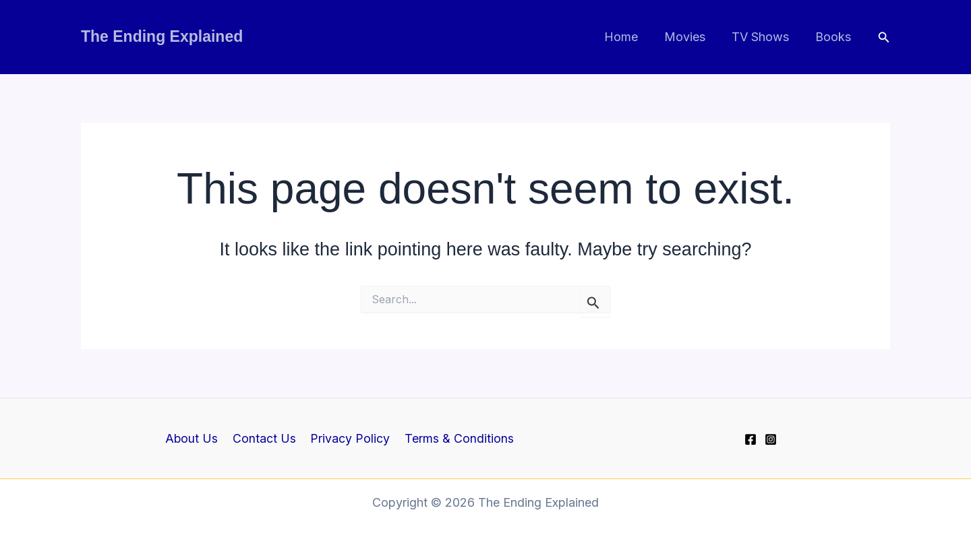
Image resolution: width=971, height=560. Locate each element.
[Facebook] (751, 439)
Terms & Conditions (456, 438)
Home (628, 37)
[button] (884, 37)
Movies (690, 37)
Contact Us (266, 438)
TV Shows (764, 37)
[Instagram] (771, 439)
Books (834, 37)
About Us (195, 438)
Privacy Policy (349, 438)
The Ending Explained (162, 36)
